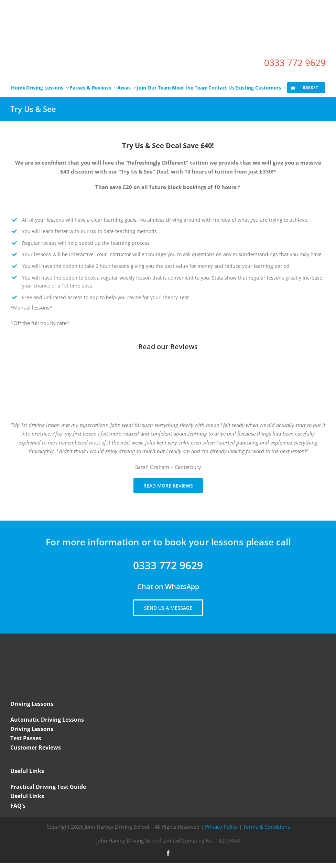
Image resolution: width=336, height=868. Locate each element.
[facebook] (168, 853)
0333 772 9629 (295, 63)
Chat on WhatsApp (168, 587)
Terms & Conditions (267, 827)
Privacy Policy (221, 827)
